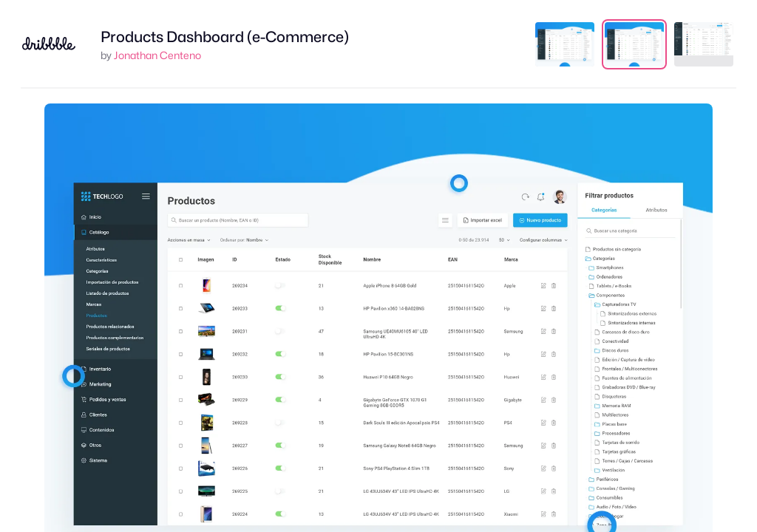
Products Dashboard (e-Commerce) (225, 37)
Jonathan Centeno (157, 55)
